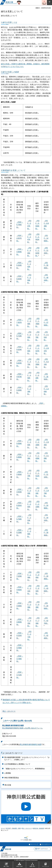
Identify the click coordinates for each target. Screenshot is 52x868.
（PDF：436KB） (46, 588)
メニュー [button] (49, 4)
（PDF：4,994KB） (20, 252)
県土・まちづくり (9, 711)
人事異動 (8, 773)
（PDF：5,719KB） (20, 336)
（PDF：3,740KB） (20, 659)
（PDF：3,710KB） (20, 675)
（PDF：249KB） (46, 505)
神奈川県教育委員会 (12, 778)
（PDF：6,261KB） (20, 505)
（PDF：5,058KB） (20, 444)
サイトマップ (34, 844)
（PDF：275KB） (46, 322)
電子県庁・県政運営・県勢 (13, 828)
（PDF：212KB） (46, 251)
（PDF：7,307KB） (20, 322)
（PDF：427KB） (46, 621)
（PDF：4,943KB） (20, 492)
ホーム (3, 828)
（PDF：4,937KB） (20, 238)
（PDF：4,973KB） (20, 377)
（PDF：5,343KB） (20, 265)
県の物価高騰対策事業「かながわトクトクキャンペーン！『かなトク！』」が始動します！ (27, 758)
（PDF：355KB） (46, 377)
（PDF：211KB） (46, 475)
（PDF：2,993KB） (20, 475)
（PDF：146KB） (46, 238)
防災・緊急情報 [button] (44, 4)
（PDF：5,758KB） (20, 519)
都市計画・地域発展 (38, 828)
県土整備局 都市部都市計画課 (13, 725)
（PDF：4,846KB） (20, 606)
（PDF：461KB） (46, 278)
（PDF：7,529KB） (20, 576)
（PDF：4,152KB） (20, 636)
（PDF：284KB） (46, 576)
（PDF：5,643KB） (20, 279)
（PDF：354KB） (46, 265)
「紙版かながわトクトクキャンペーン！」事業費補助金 (25, 769)
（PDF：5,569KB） (20, 390)
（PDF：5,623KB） (20, 363)
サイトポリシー (46, 844)
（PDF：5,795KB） (20, 225)
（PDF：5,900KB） (20, 457)
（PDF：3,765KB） (20, 648)
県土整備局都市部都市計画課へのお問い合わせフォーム (22, 728)
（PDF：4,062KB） (20, 590)
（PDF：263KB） (46, 533)
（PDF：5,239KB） (20, 533)
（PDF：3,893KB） (20, 622)
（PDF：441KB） (46, 518)
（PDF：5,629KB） (20, 350)
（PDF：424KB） (46, 636)
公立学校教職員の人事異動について (17, 764)
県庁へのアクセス (43, 849)
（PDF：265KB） (46, 606)
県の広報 (8, 785)
